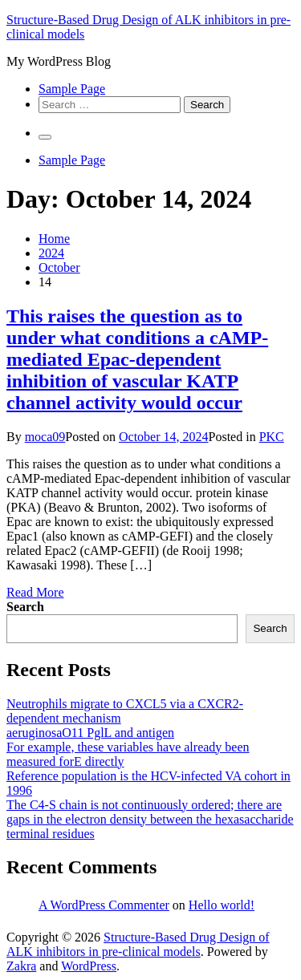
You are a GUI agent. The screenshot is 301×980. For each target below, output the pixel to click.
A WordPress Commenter (104, 905)
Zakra (21, 966)
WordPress (89, 966)
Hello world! (222, 905)
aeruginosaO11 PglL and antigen (90, 733)
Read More (35, 592)
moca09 (45, 437)
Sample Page (72, 89)
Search (25, 607)
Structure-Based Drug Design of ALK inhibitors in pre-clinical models (138, 944)
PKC (272, 437)
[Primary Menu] (45, 137)
